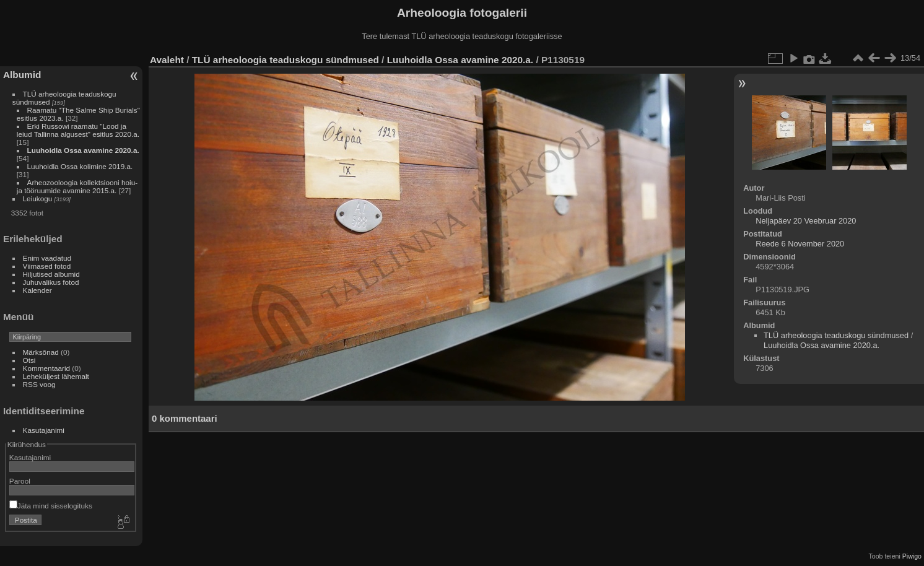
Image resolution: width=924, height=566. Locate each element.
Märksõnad (41, 352)
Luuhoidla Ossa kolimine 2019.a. (80, 166)
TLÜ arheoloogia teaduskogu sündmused (285, 60)
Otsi (29, 360)
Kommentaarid (47, 368)
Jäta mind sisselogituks (51, 506)
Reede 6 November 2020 (800, 244)
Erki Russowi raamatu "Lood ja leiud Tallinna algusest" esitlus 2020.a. (78, 130)
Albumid (22, 75)
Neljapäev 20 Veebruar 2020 (806, 221)
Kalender (37, 290)
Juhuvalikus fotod (51, 282)
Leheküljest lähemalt (56, 376)
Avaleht (167, 60)
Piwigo (912, 556)
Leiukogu (38, 198)
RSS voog (39, 384)
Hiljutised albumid (51, 274)
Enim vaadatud (47, 258)
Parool (20, 481)
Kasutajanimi (44, 430)
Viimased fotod (47, 266)
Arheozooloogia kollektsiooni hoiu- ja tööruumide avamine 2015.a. (77, 186)
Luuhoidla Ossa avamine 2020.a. (83, 150)
